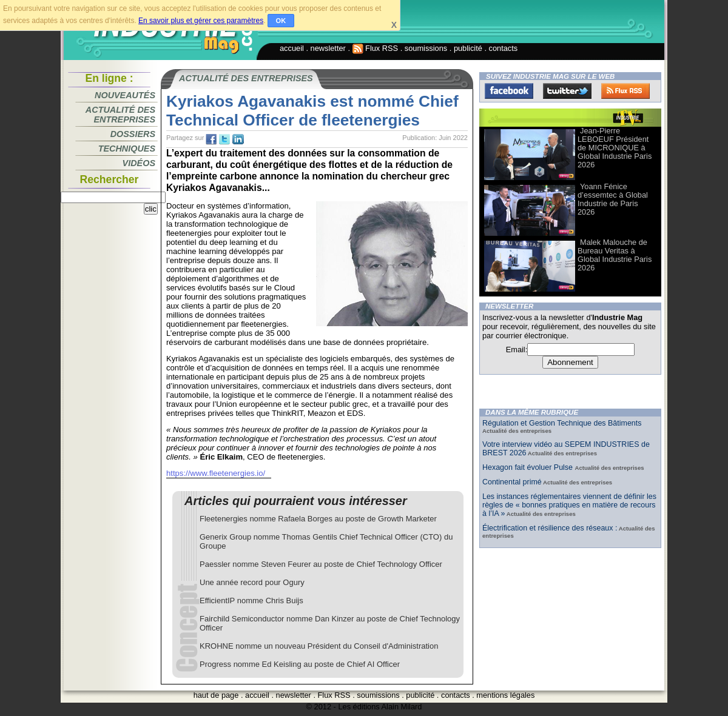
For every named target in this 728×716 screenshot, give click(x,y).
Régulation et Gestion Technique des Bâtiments (562, 423)
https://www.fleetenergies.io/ (216, 473)
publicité (468, 48)
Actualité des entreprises (120, 115)
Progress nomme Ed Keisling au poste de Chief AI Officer (300, 664)
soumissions (426, 48)
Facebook (509, 91)
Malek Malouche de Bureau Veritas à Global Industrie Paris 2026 (615, 255)
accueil (292, 48)
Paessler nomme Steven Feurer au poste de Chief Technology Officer (321, 564)
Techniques (127, 149)
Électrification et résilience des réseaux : (550, 528)
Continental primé (512, 482)
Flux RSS (376, 48)
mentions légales (505, 695)
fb (211, 139)
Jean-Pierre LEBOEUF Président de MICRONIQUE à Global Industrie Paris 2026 (615, 148)
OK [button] (281, 21)
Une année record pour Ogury (252, 582)
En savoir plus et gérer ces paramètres (201, 21)
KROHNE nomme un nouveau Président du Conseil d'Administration (319, 646)
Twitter (567, 91)
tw (224, 139)
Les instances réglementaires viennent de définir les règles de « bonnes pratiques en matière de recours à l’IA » (569, 505)
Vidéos (139, 163)
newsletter (328, 48)
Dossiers (133, 134)
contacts (504, 48)
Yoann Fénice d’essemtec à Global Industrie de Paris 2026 (613, 199)
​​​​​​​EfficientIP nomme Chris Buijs (251, 601)
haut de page (216, 695)
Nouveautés (125, 95)
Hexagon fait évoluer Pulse (529, 467)
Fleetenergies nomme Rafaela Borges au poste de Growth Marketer (318, 519)
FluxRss (625, 91)
